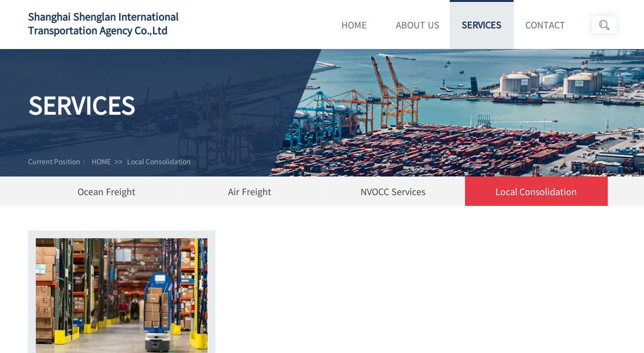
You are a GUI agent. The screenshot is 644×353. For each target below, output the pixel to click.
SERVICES (481, 25)
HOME (354, 25)
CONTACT (545, 25)
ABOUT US (418, 25)
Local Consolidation (159, 161)
